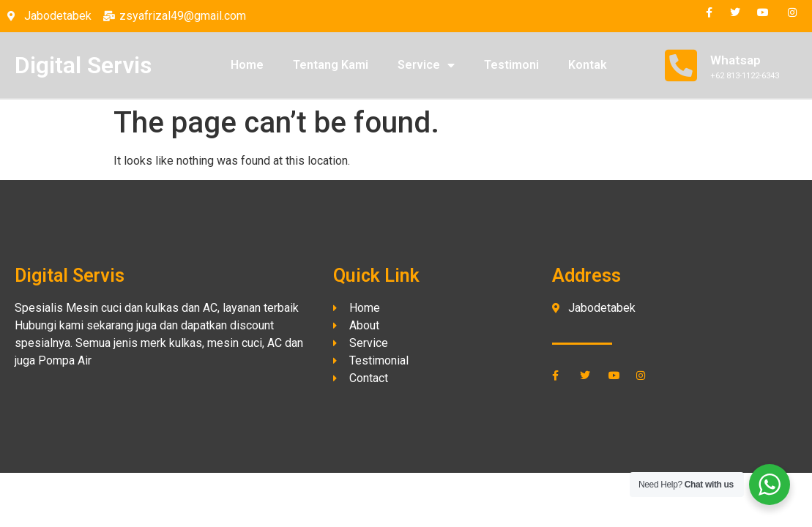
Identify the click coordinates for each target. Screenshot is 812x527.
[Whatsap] (681, 65)
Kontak (588, 65)
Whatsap (735, 60)
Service (426, 65)
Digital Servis (83, 65)
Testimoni (511, 65)
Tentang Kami (331, 65)
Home (247, 65)
